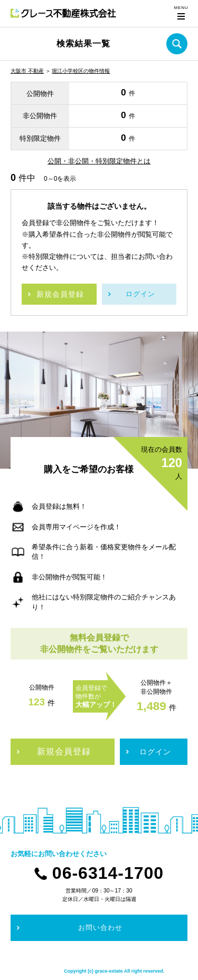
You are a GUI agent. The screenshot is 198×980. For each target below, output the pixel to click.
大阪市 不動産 (27, 71)
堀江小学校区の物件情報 (81, 71)
